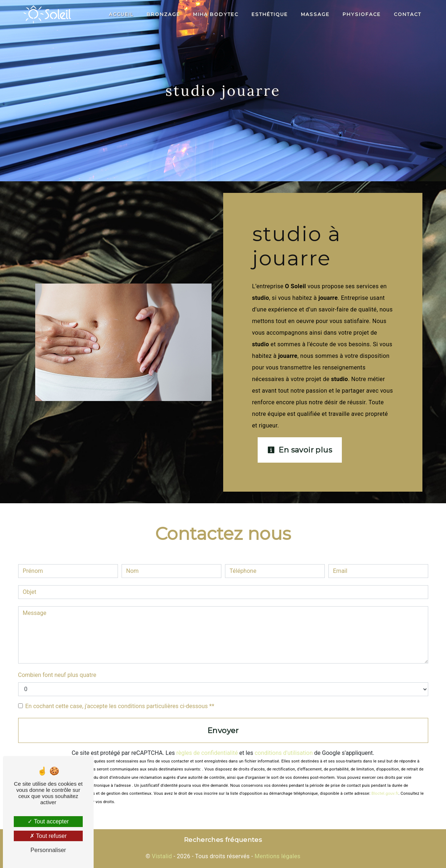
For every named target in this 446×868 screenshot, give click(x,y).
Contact (408, 14)
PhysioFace (362, 14)
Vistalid (162, 856)
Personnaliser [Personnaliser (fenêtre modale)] (48, 850)
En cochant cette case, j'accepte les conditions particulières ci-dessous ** (120, 706)
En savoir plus (300, 450)
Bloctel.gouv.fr (385, 793)
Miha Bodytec (216, 14)
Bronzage (163, 14)
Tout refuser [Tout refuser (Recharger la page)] (48, 836)
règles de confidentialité (207, 753)
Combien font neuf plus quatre (57, 675)
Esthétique (270, 14)
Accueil (121, 14)
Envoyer (223, 730)
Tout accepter (48, 821)
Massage (315, 14)
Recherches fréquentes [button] (223, 840)
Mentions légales (277, 856)
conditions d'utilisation (284, 753)
